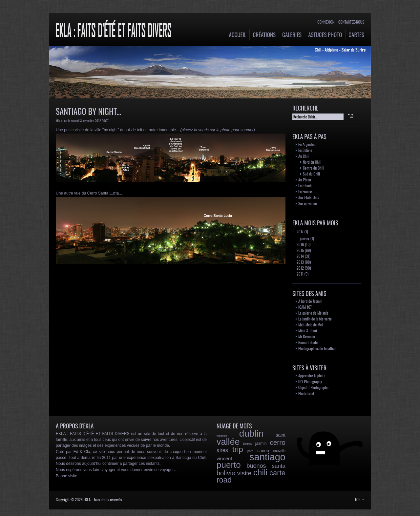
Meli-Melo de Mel (311, 325)
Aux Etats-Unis (309, 197)
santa (279, 466)
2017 (300, 231)
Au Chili (304, 156)
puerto (229, 465)
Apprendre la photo (312, 375)
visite (244, 473)
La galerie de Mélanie (313, 313)
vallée (228, 442)
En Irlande (305, 186)
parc (250, 451)
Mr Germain (307, 336)
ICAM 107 (305, 307)
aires (222, 450)
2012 (300, 268)
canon (263, 451)
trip (238, 449)
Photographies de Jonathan (317, 348)
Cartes (356, 35)
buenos (256, 466)
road (224, 480)
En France (305, 191)
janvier (304, 238)
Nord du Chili (312, 162)
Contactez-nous (351, 22)
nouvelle (279, 451)
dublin (252, 433)
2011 (300, 274)
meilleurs (222, 436)
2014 (300, 256)
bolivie (226, 473)
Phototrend (306, 393)
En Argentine (307, 144)
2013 (300, 262)
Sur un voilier (308, 203)
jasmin (261, 444)
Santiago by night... (88, 111)
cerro (278, 442)
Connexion (326, 22)
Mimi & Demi (308, 330)
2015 (300, 250)
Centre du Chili (314, 168)
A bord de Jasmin (310, 301)
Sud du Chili (311, 174)
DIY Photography (310, 381)
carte (277, 473)
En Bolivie (305, 150)
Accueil (238, 35)
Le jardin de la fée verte (315, 319)
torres (247, 444)
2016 (300, 244)
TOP (359, 499)
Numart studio (308, 342)
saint (281, 435)
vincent (224, 458)
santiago (267, 457)
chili (260, 472)
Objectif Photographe (313, 387)
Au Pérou (305, 180)
